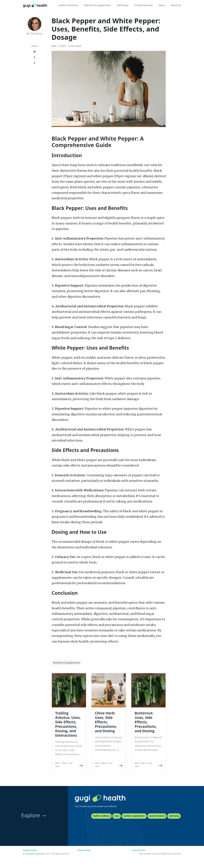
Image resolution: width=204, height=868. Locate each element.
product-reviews (157, 816)
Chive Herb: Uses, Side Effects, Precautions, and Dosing (106, 722)
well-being (174, 816)
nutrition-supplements (134, 816)
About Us (176, 5)
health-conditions (101, 816)
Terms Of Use (138, 850)
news (117, 816)
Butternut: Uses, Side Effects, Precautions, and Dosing (146, 722)
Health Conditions (68, 5)
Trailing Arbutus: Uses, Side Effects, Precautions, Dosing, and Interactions (68, 724)
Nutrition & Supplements (97, 5)
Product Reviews (144, 5)
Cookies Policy (30, 850)
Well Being (123, 5)
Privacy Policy (84, 850)
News (162, 5)
